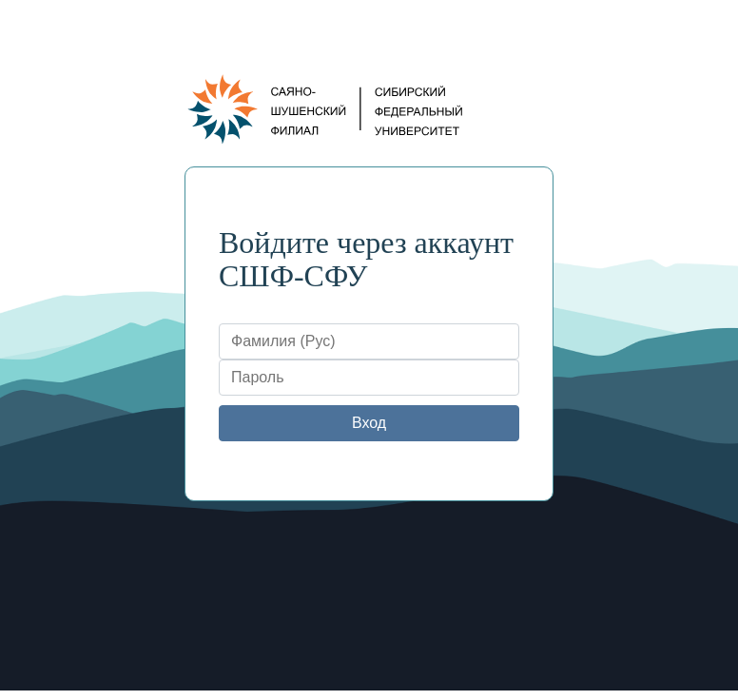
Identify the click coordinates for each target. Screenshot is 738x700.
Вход (369, 423)
